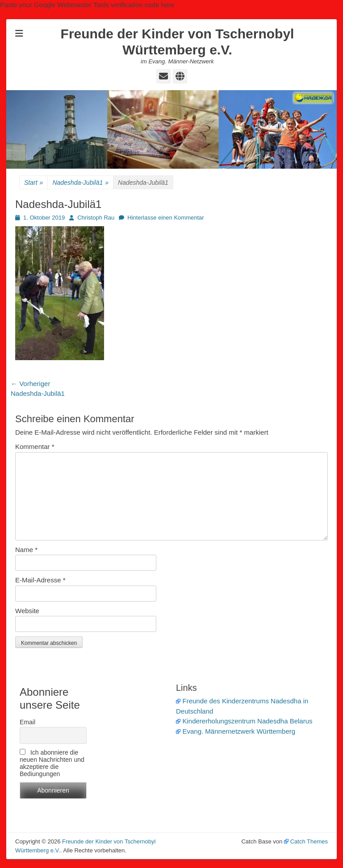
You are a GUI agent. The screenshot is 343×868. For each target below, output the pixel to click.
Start (33, 183)
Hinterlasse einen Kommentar (165, 218)
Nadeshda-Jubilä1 (80, 183)
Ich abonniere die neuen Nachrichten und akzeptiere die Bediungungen (52, 763)
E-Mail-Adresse (40, 580)
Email (27, 722)
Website (27, 611)
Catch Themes (306, 841)
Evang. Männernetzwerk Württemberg (236, 731)
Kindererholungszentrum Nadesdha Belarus (244, 721)
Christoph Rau (96, 218)
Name (26, 550)
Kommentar (35, 446)
